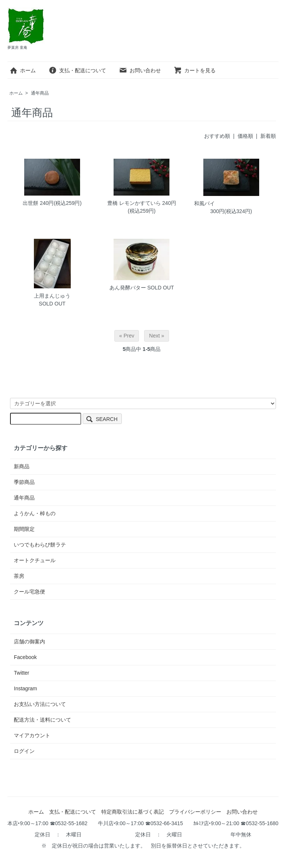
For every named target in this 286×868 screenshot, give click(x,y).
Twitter (21, 673)
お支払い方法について (40, 704)
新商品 (22, 466)
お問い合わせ (140, 70)
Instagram (25, 688)
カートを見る (195, 70)
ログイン (24, 751)
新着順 (268, 136)
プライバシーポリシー (195, 812)
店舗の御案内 (29, 642)
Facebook (25, 657)
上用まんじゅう (52, 296)
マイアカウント (32, 735)
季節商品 (24, 482)
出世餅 (31, 203)
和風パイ (204, 203)
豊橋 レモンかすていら (134, 203)
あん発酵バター (128, 288)
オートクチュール (35, 560)
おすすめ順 (217, 136)
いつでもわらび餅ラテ (40, 545)
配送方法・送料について (42, 720)
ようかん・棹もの (35, 513)
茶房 (19, 576)
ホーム (23, 70)
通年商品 (40, 93)
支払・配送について (77, 70)
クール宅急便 (29, 592)
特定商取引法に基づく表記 (133, 812)
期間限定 (24, 529)
